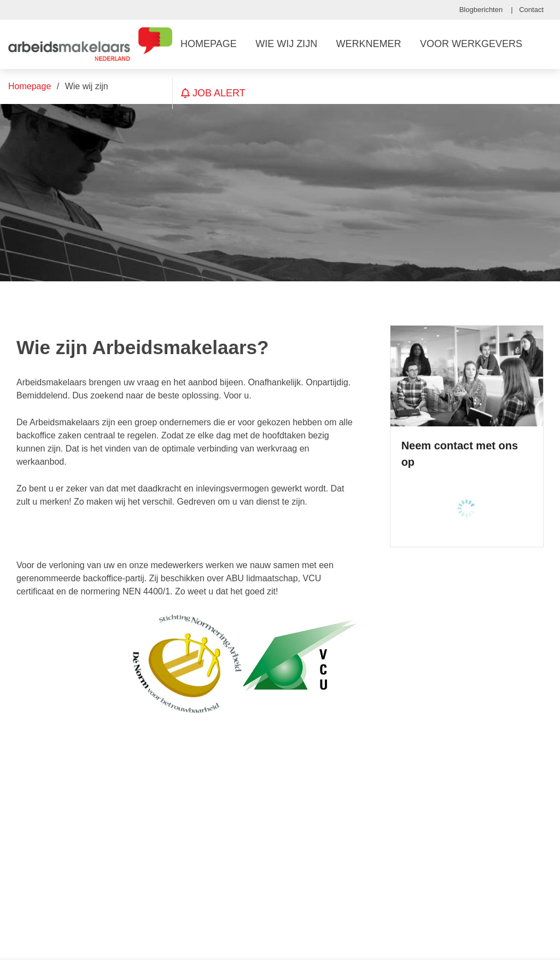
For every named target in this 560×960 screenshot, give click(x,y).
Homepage (30, 86)
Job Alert (213, 93)
